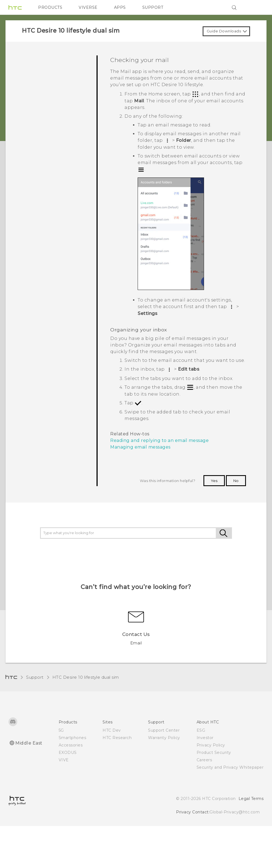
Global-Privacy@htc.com (235, 812)
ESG (201, 730)
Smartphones (73, 738)
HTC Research (117, 738)
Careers (204, 760)
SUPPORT (153, 7)
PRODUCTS (50, 7)
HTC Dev (112, 730)
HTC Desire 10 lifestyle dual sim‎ (86, 677)
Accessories (71, 745)
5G (61, 730)
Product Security (214, 753)
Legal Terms (251, 799)
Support (35, 677)
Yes (214, 481)
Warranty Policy (164, 738)
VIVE (64, 760)
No (236, 481)
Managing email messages (140, 447)
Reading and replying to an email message (159, 440)
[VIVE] (256, 7)
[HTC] (15, 7)
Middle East (29, 743)
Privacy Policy (211, 745)
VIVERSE (88, 7)
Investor (205, 738)
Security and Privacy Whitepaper (230, 767)
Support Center (164, 730)
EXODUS (68, 753)
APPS (120, 7)
